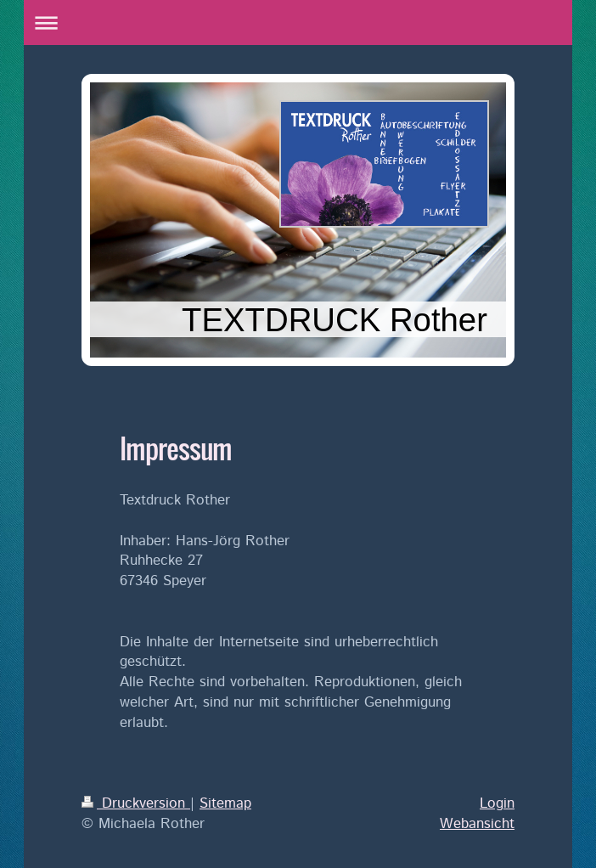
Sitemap (225, 803)
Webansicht (477, 824)
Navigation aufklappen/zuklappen (298, 23)
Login (497, 803)
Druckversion (136, 803)
